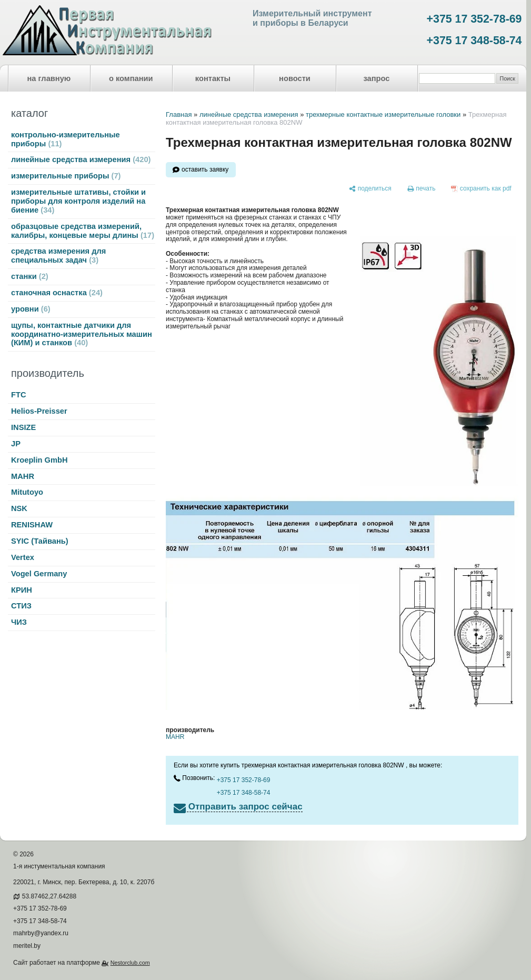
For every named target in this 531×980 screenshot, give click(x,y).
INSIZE (23, 427)
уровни (31, 309)
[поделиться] (370, 189)
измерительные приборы (66, 176)
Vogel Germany (39, 574)
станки (30, 276)
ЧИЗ (19, 622)
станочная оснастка (57, 293)
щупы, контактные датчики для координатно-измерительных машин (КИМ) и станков (82, 334)
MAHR (23, 476)
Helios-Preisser (39, 411)
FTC (19, 395)
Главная (179, 114)
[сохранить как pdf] (481, 189)
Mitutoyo (27, 492)
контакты (213, 78)
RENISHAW (32, 525)
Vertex (23, 557)
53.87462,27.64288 (49, 896)
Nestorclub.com (130, 963)
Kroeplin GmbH (39, 460)
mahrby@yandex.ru (41, 933)
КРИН (22, 590)
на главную (49, 78)
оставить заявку (205, 169)
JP (16, 444)
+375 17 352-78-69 (474, 19)
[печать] (422, 189)
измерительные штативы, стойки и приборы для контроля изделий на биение (78, 201)
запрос (376, 78)
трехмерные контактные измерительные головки (383, 114)
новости (295, 78)
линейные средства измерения (81, 159)
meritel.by (27, 946)
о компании (131, 78)
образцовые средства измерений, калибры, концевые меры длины (83, 231)
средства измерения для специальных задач (58, 256)
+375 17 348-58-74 (474, 41)
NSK (19, 508)
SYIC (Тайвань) (40, 541)
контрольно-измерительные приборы (66, 139)
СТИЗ (21, 606)
